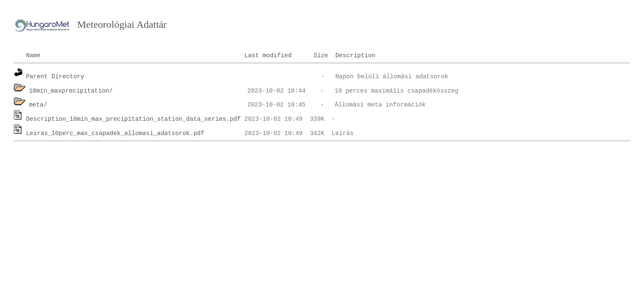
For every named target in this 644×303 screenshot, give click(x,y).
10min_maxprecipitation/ (71, 91)
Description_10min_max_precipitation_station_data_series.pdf (134, 119)
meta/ (38, 105)
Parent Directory (55, 77)
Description (356, 56)
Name (34, 56)
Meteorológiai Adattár (122, 24)
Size (321, 56)
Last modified (268, 56)
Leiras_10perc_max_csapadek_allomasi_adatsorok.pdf (115, 133)
